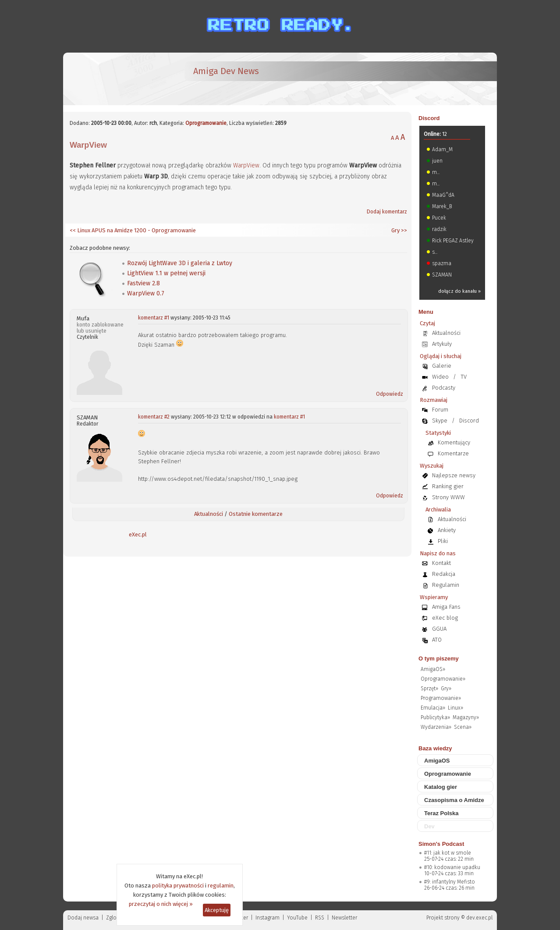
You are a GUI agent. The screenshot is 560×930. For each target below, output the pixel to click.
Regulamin (446, 585)
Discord (429, 118)
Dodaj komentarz (387, 212)
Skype (440, 421)
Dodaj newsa (83, 918)
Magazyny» (466, 717)
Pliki (443, 541)
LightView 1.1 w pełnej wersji (166, 273)
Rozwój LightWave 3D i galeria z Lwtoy (180, 263)
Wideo (440, 377)
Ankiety (447, 530)
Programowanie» (441, 698)
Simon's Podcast (441, 844)
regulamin (221, 886)
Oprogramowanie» (443, 679)
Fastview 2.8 (144, 283)
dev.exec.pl (479, 918)
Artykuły (442, 344)
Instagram (268, 918)
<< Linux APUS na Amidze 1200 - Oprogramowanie (133, 230)
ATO (437, 640)
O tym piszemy (439, 658)
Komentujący (454, 442)
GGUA (439, 629)
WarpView (246, 165)
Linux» (455, 708)
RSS (320, 918)
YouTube (297, 918)
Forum (440, 410)
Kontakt (441, 563)
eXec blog (445, 618)
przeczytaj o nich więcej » (161, 904)
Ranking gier (448, 486)
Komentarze (453, 453)
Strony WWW (448, 497)
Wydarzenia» (436, 727)
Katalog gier (441, 787)
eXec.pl (138, 534)
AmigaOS (437, 761)
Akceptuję (217, 910)
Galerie (442, 366)
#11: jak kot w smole (448, 853)
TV (464, 377)
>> (403, 230)
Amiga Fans (446, 607)
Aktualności (209, 514)
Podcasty (444, 388)
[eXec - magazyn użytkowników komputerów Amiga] (116, 79)
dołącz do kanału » (459, 291)
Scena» (463, 727)
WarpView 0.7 (146, 293)
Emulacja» (433, 708)
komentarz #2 (154, 417)
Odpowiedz (390, 394)
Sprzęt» (429, 689)
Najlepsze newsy (454, 475)
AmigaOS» (433, 669)
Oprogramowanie (206, 123)
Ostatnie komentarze (256, 514)
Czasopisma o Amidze (454, 800)
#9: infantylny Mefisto (450, 882)
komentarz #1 (154, 318)
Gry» (446, 689)
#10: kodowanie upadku (452, 867)
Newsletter (344, 918)
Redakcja (444, 574)
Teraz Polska (441, 813)
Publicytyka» (435, 717)
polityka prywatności (178, 886)
